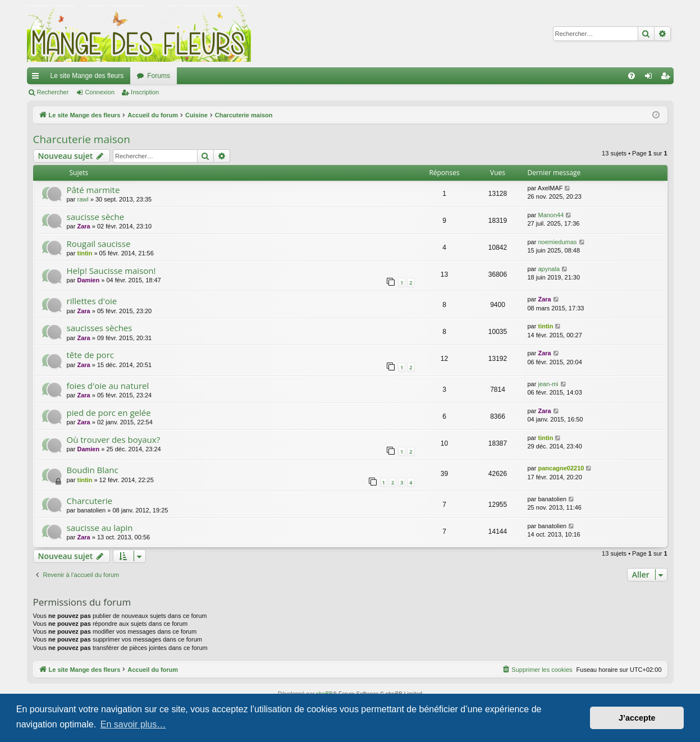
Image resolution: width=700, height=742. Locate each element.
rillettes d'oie (92, 301)
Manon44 (551, 215)
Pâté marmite (93, 190)
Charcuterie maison (82, 139)
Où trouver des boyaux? (114, 439)
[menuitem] (632, 76)
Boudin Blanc (93, 470)
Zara (83, 226)
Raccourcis (38, 78)
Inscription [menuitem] (667, 78)
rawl (83, 199)
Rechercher (53, 92)
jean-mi (548, 384)
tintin (84, 253)
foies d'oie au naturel (108, 386)
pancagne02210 (561, 468)
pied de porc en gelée (109, 413)
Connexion (100, 92)
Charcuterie (90, 501)
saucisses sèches (100, 328)
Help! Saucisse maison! (111, 271)
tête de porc (90, 355)
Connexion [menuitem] (650, 78)
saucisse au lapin (100, 528)
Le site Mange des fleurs (87, 76)
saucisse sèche (96, 217)
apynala (549, 269)
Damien (88, 280)
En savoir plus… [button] (133, 724)
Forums (159, 76)
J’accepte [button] (637, 718)
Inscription (145, 92)
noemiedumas (557, 242)
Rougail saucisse (99, 244)
